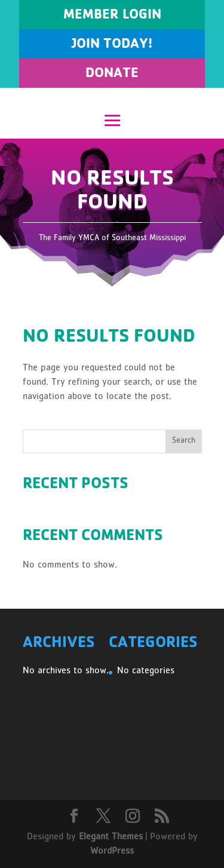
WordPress (112, 852)
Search (184, 441)
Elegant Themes (111, 838)
